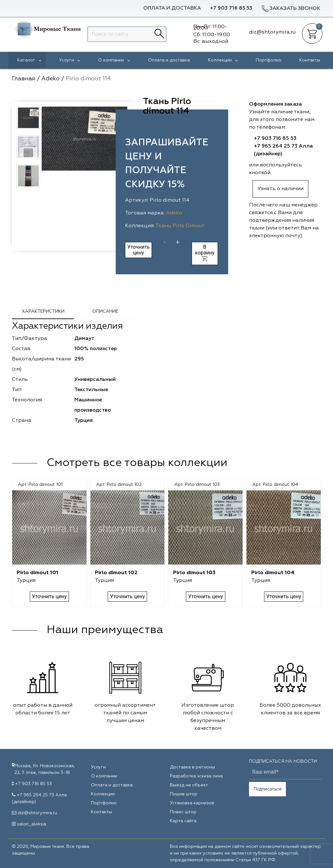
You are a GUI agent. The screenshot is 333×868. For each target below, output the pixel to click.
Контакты (310, 60)
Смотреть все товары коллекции (137, 463)
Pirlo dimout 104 (273, 573)
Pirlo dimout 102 (116, 573)
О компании (114, 60)
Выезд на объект (189, 785)
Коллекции (223, 60)
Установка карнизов (192, 803)
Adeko (174, 213)
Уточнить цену (138, 250)
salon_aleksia (32, 824)
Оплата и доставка (172, 8)
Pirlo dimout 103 (194, 573)
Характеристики (43, 311)
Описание (105, 311)
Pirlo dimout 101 (37, 573)
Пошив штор (184, 794)
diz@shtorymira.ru (37, 813)
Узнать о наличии (281, 189)
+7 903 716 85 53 (231, 8)
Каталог (29, 60)
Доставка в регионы (192, 767)
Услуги (70, 60)
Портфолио (269, 60)
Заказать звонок (291, 8)
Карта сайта (183, 821)
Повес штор (183, 812)
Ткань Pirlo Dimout (180, 226)
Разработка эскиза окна (196, 776)
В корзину (205, 253)
